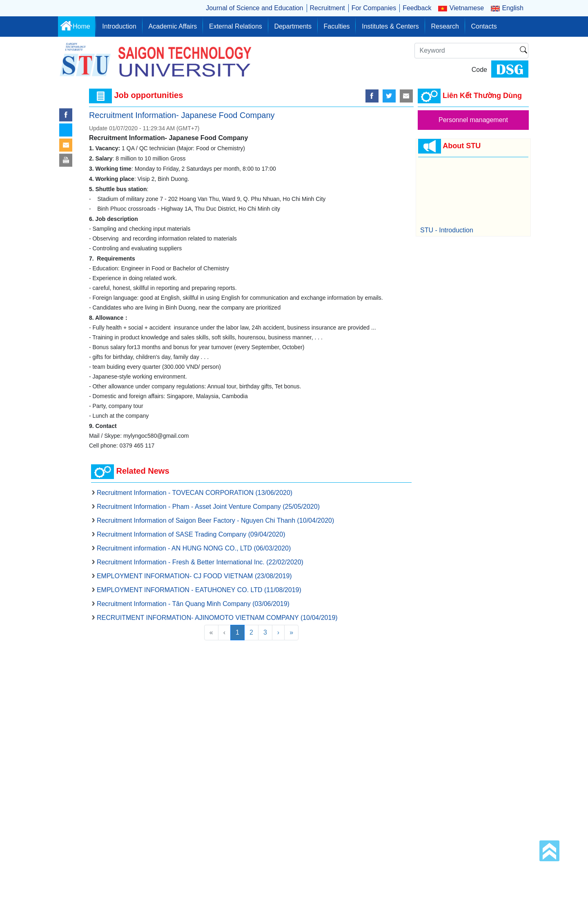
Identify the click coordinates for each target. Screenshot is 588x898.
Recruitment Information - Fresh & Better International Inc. (200, 562)
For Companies (374, 8)
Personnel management (473, 120)
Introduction (119, 26)
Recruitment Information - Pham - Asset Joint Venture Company (208, 507)
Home (81, 26)
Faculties (337, 26)
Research (445, 26)
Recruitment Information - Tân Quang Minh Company (193, 604)
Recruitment (327, 8)
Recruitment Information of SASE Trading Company (191, 534)
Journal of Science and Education (254, 8)
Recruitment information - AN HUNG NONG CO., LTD (194, 548)
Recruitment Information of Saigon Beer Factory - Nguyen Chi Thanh (215, 520)
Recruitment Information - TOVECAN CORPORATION (195, 493)
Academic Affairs (173, 26)
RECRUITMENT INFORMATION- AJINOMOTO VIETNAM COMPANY (217, 618)
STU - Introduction (447, 230)
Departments (293, 26)
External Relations (236, 26)
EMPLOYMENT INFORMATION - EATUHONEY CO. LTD (199, 590)
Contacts (484, 26)
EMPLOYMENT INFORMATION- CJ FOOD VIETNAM (194, 576)
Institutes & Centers (390, 26)
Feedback (417, 8)
